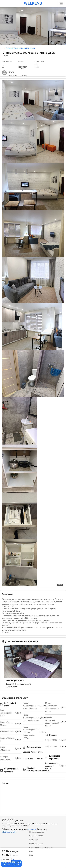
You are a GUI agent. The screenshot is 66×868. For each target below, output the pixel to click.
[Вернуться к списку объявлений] (4, 48)
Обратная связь (36, 844)
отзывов (32, 829)
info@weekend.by (9, 832)
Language (6, 860)
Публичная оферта (37, 832)
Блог (31, 855)
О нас (32, 851)
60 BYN (10, 851)
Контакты (34, 840)
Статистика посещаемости (41, 847)
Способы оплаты (37, 836)
